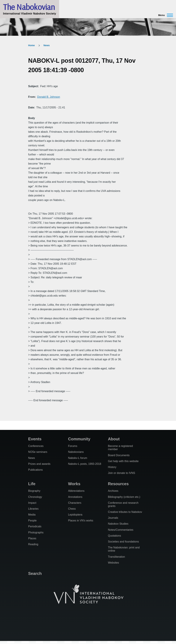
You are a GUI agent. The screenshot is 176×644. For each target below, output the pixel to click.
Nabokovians (76, 452)
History (112, 467)
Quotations (114, 536)
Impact (32, 503)
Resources (118, 484)
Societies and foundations (123, 542)
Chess (72, 509)
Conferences (36, 446)
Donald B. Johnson (49, 97)
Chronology (35, 497)
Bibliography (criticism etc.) (124, 497)
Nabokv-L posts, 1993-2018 (85, 464)
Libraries (33, 509)
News (47, 45)
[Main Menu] (165, 15)
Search (35, 573)
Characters (75, 503)
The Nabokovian (29, 7)
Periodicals (35, 526)
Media (32, 515)
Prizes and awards (39, 464)
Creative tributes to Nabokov (125, 512)
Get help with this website (123, 461)
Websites (114, 563)
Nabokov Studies (118, 524)
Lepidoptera (75, 515)
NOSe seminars (38, 452)
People (32, 521)
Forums (73, 446)
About (114, 439)
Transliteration (116, 557)
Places (32, 538)
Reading (33, 544)
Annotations (75, 497)
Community (79, 439)
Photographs (36, 532)
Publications (35, 470)
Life (32, 484)
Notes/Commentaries (121, 530)
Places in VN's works (81, 521)
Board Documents (119, 455)
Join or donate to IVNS (122, 473)
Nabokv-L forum (78, 458)
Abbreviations (76, 491)
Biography (34, 491)
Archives (113, 491)
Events (35, 439)
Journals (113, 518)
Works (74, 484)
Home (32, 45)
